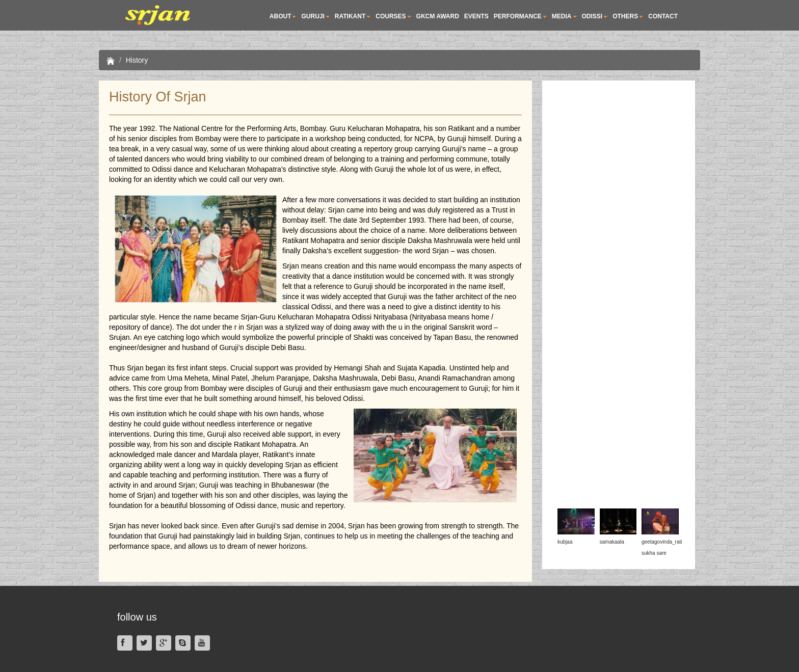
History (137, 60)
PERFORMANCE (520, 16)
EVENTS (476, 16)
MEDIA (564, 16)
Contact (663, 16)
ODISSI (595, 16)
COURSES (393, 16)
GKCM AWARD (438, 16)
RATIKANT (353, 16)
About (283, 16)
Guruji (315, 16)
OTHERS (628, 16)
